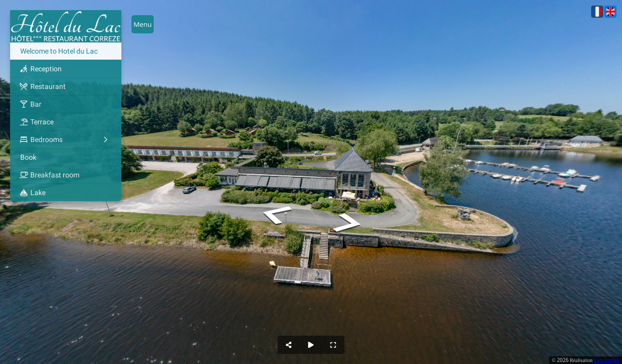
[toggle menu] (143, 24)
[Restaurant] (66, 86)
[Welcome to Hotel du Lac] (66, 51)
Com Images (607, 360)
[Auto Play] (311, 345)
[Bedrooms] (66, 140)
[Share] (289, 345)
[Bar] (66, 104)
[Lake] (66, 193)
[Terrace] (66, 122)
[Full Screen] (333, 345)
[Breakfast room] (66, 175)
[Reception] (66, 69)
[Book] (66, 157)
